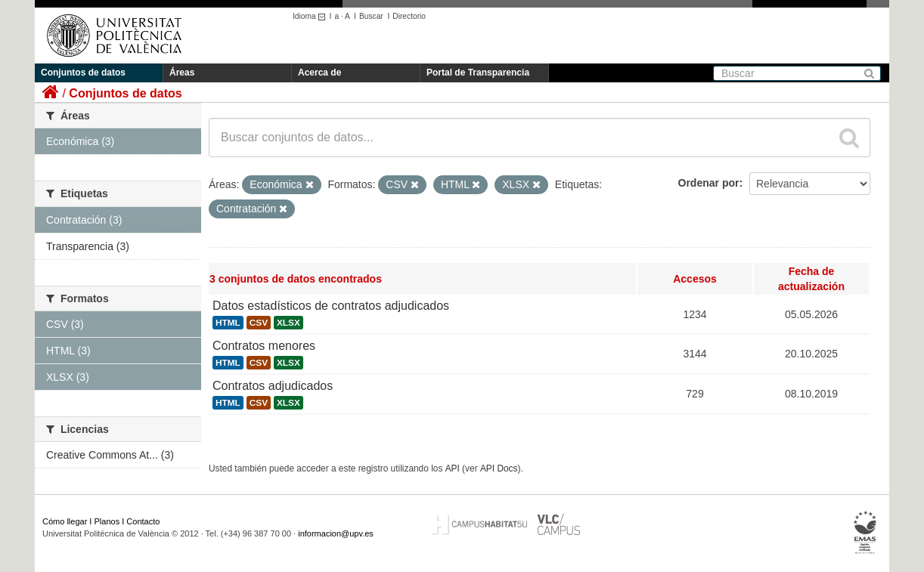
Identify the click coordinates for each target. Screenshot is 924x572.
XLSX (288, 323)
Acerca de (319, 73)
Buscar (371, 16)
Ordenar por (709, 183)
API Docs (499, 468)
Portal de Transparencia (478, 73)
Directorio (409, 16)
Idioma (311, 16)
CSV (259, 323)
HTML (228, 323)
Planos (107, 521)
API (453, 468)
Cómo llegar (65, 521)
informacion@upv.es (336, 533)
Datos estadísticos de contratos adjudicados (331, 306)
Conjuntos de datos (83, 73)
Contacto (143, 521)
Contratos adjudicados (273, 386)
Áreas (182, 73)
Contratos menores (264, 346)
